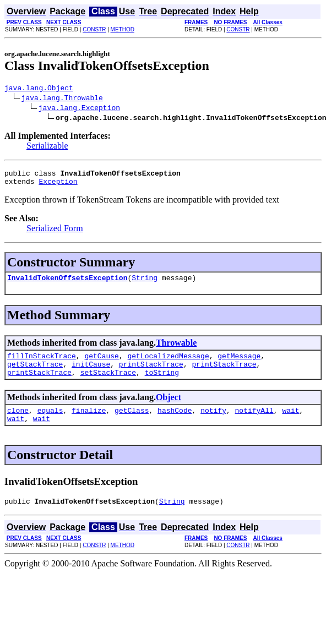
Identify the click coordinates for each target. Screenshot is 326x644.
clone (18, 423)
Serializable (47, 147)
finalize (89, 423)
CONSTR (94, 29)
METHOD (123, 29)
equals (50, 423)
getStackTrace (35, 374)
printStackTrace (151, 374)
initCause (91, 374)
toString (162, 384)
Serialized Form (55, 233)
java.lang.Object (39, 89)
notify (213, 423)
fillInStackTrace (42, 364)
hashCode (175, 423)
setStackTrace (108, 384)
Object (169, 409)
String (145, 284)
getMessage (239, 364)
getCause (101, 364)
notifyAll (254, 423)
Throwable (176, 349)
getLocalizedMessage (168, 364)
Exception (58, 186)
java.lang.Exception (79, 109)
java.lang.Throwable (62, 99)
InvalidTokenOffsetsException (67, 284)
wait (290, 423)
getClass (132, 423)
